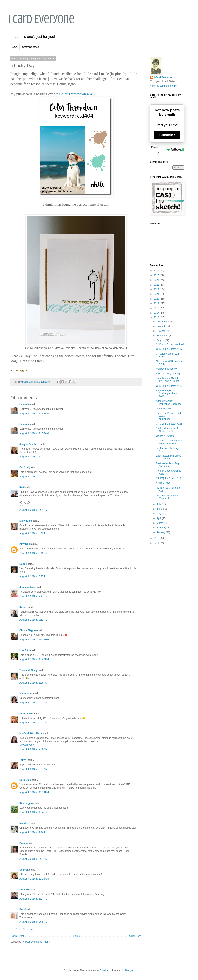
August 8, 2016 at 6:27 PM (33, 899)
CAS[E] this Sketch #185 (169, 424)
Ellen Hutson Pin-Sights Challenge (169, 457)
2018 (157, 308)
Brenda (23, 843)
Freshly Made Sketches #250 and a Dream (168, 380)
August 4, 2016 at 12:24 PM (34, 792)
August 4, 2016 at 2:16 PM (33, 832)
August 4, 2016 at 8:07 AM (33, 769)
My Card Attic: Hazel (31, 733)
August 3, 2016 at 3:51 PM (33, 510)
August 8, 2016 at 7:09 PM (33, 922)
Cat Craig (25, 467)
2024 (157, 280)
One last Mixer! (164, 409)
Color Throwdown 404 (76, 94)
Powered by (168, 150)
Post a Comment (24, 929)
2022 (157, 289)
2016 (157, 317)
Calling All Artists (165, 436)
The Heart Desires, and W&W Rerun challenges (168, 416)
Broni (22, 909)
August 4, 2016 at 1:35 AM (33, 683)
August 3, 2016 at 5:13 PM (33, 553)
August (161, 340)
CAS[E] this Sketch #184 (169, 478)
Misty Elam (26, 521)
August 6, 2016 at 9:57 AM (33, 859)
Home (14, 47)
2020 (157, 299)
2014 (157, 543)
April (159, 518)
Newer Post (18, 936)
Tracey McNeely (28, 670)
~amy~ (23, 760)
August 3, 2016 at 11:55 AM (34, 433)
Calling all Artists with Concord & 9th (167, 430)
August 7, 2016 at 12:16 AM (34, 879)
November (162, 326)
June (159, 509)
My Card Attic (26, 745)
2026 (157, 271)
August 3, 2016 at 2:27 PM (33, 477)
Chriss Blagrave (28, 630)
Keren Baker (26, 714)
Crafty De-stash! (31, 47)
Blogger (129, 970)
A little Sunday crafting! (168, 374)
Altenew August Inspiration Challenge (169, 402)
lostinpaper (26, 693)
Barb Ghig (25, 780)
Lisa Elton (25, 650)
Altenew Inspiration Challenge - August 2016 (168, 393)
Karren (23, 607)
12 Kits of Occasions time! (170, 344)
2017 (157, 313)
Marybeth (25, 823)
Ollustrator (105, 970)
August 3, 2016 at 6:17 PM (33, 576)
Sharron (24, 870)
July (159, 504)
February (162, 528)
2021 (157, 294)
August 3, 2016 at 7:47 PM (33, 596)
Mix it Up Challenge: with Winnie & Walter (169, 442)
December (162, 322)
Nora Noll (25, 890)
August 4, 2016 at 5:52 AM (33, 723)
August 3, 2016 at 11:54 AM (34, 414)
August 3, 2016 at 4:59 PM (33, 533)
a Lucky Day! (163, 483)
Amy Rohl (25, 544)
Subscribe (167, 135)
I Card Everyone (41, 19)
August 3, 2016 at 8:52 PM (33, 620)
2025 (157, 275)
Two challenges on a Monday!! (167, 497)
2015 (157, 538)
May (159, 514)
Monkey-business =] (167, 369)
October (161, 331)
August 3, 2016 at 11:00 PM (34, 659)
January (161, 532)
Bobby (23, 564)
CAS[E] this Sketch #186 (169, 386)
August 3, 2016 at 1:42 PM (33, 457)
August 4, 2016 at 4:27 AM (33, 703)
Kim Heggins (27, 803)
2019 (157, 303)
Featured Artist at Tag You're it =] (167, 465)
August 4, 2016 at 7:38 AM (33, 749)
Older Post (135, 936)
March (160, 523)
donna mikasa (27, 587)
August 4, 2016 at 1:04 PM (33, 812)
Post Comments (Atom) (37, 942)
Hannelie (24, 404)
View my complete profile (163, 86)
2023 (157, 285)
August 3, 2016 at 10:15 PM (34, 640)
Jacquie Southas (29, 444)
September (163, 336)
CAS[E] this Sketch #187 (169, 349)
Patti (22, 487)
